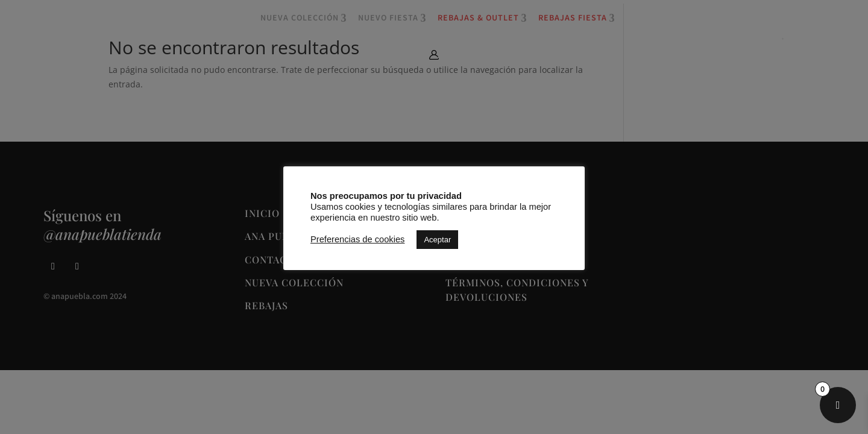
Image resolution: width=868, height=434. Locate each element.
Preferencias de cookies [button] (357, 239)
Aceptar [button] (437, 240)
